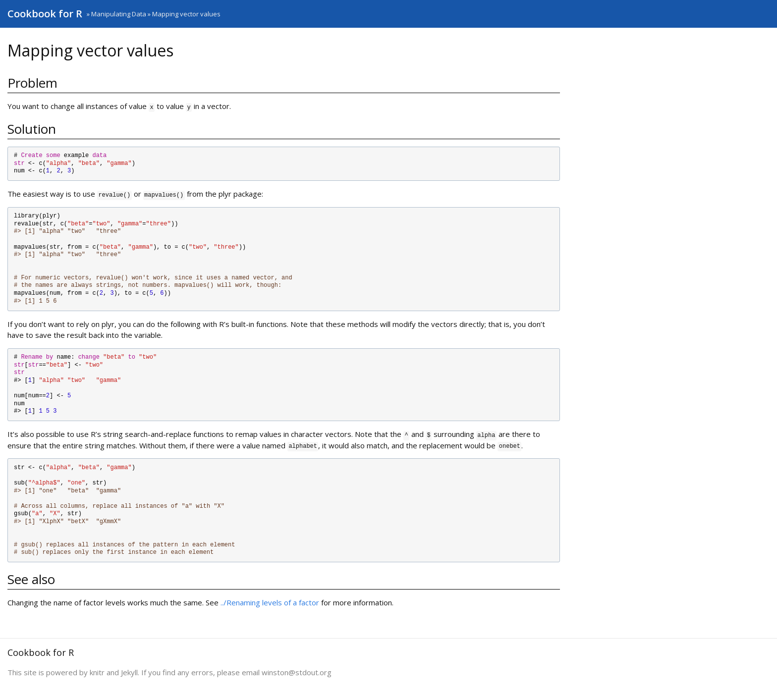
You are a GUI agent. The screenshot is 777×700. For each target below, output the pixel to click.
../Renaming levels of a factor (270, 602)
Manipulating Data (119, 14)
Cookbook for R (45, 14)
